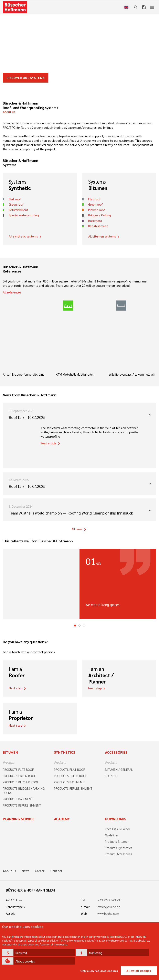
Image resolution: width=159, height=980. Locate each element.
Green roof (16, 204)
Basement (95, 221)
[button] (39, 952)
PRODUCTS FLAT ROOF (18, 770)
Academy (62, 819)
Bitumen (10, 752)
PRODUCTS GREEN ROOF (19, 776)
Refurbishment (19, 210)
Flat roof (15, 199)
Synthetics (65, 752)
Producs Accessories (119, 854)
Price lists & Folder (118, 829)
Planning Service (19, 819)
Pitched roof (97, 210)
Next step (18, 689)
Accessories (116, 752)
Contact (56, 871)
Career (40, 871)
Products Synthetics (119, 848)
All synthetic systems (26, 237)
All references (12, 292)
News (25, 871)
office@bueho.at (109, 907)
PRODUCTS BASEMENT (18, 799)
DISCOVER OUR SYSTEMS (26, 78)
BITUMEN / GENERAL (119, 770)
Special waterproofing (24, 215)
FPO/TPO (111, 776)
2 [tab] (79, 626)
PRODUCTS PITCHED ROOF (21, 782)
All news (79, 530)
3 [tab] (84, 626)
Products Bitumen (117, 842)
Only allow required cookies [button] (99, 971)
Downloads (116, 819)
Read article (51, 444)
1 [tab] (75, 626)
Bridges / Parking (100, 215)
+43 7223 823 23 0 (110, 900)
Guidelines (112, 835)
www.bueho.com (108, 914)
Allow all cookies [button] (139, 971)
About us (9, 112)
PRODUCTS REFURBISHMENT (22, 805)
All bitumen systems (105, 237)
